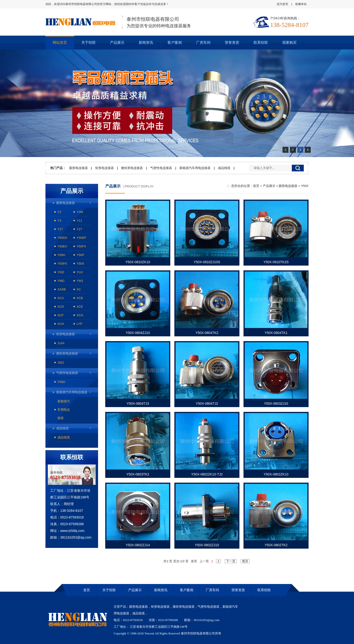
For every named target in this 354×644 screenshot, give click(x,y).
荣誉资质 (232, 42)
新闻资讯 (146, 42)
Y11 (79, 221)
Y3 (59, 221)
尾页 (245, 561)
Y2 (59, 212)
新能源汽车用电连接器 (195, 168)
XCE (80, 307)
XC (79, 289)
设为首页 (282, 4)
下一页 (231, 561)
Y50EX (62, 246)
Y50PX (62, 264)
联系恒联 (261, 42)
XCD (61, 307)
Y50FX (81, 246)
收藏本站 (301, 4)
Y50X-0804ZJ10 (138, 333)
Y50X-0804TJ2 (207, 404)
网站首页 (60, 42)
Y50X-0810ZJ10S (207, 262)
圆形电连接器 (78, 168)
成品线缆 (224, 168)
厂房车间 (203, 42)
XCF (61, 315)
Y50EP (81, 238)
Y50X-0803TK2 (138, 474)
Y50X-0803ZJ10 (276, 404)
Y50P (80, 255)
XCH (61, 324)
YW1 (80, 281)
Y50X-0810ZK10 (138, 262)
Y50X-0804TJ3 (138, 404)
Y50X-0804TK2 (207, 333)
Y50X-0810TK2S (276, 262)
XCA (61, 298)
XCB (80, 298)
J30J (61, 363)
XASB (62, 289)
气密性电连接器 (161, 168)
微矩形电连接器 (132, 168)
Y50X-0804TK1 (276, 333)
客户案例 (175, 42)
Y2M (80, 212)
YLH (80, 272)
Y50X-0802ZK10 (276, 474)
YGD (61, 272)
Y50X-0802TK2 (276, 545)
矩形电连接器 (105, 168)
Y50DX (62, 238)
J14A (61, 343)
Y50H (61, 255)
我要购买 (289, 42)
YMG (61, 281)
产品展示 (117, 42)
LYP (79, 324)
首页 (256, 186)
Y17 (60, 229)
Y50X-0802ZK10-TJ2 (207, 474)
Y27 (79, 229)
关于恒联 (88, 42)
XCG (80, 315)
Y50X (80, 264)
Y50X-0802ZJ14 (138, 545)
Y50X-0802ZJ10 (207, 545)
